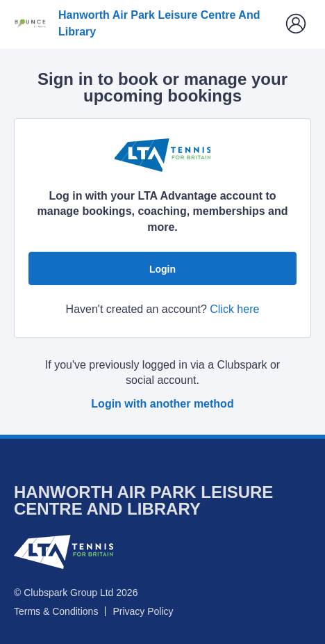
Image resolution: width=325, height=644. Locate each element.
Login (162, 269)
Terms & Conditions (56, 611)
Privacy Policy (143, 611)
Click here (234, 309)
